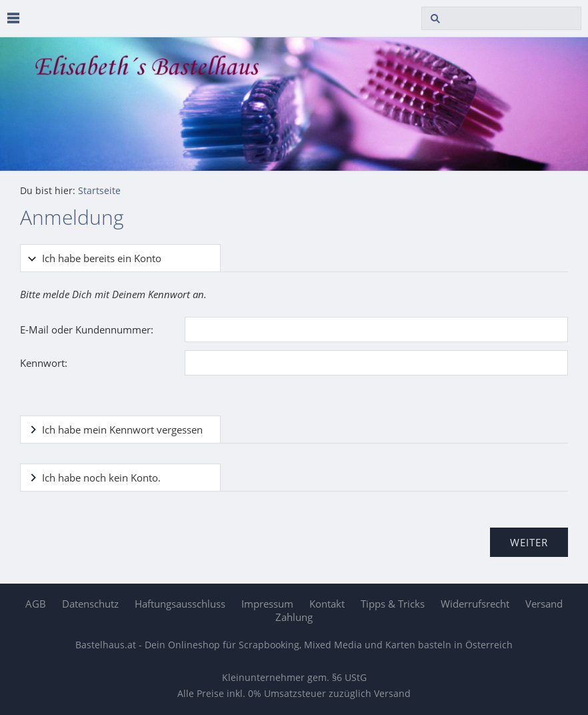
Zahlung (294, 617)
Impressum (267, 604)
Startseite (99, 191)
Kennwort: (44, 363)
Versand (544, 604)
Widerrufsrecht (475, 604)
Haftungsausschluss (180, 604)
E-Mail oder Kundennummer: (87, 329)
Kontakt (327, 604)
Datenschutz (90, 604)
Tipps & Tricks (393, 604)
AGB (36, 604)
